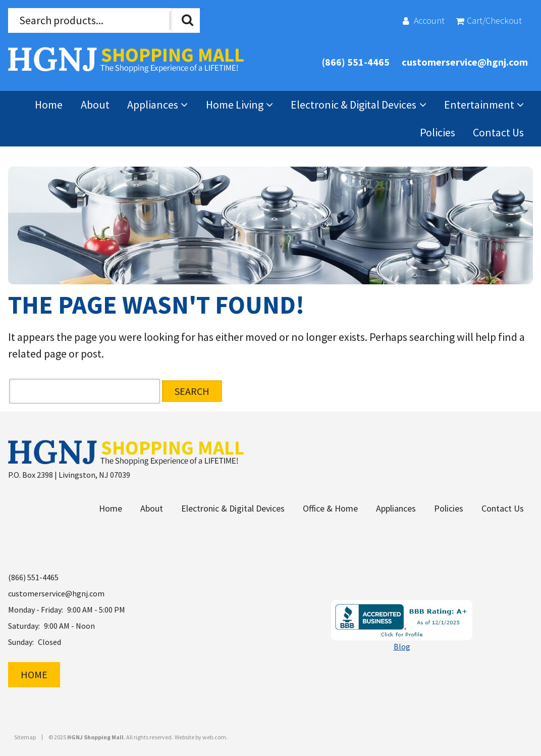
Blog (402, 646)
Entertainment (479, 105)
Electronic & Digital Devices (354, 105)
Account (429, 20)
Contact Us (498, 132)
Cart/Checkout (494, 20)
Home (49, 105)
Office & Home (330, 508)
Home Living (235, 105)
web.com (214, 737)
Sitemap (25, 737)
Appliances (153, 105)
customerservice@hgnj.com (465, 62)
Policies (438, 132)
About (95, 105)
